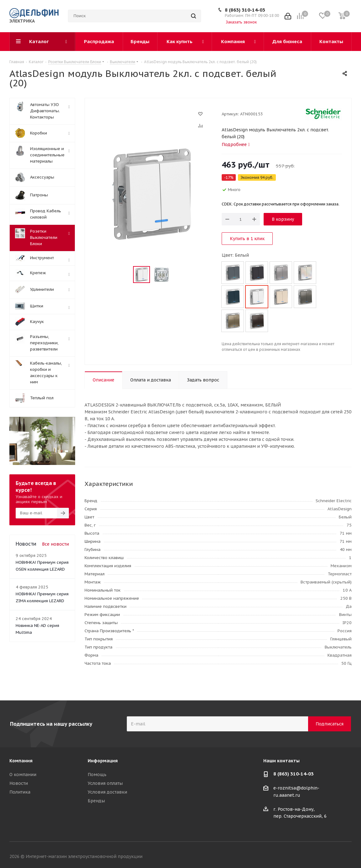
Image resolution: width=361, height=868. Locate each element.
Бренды (96, 801)
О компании (23, 775)
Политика (20, 792)
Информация (103, 761)
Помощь (97, 775)
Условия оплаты (105, 783)
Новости (19, 783)
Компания (21, 761)
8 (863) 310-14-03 (245, 10)
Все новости (55, 544)
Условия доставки (107, 792)
